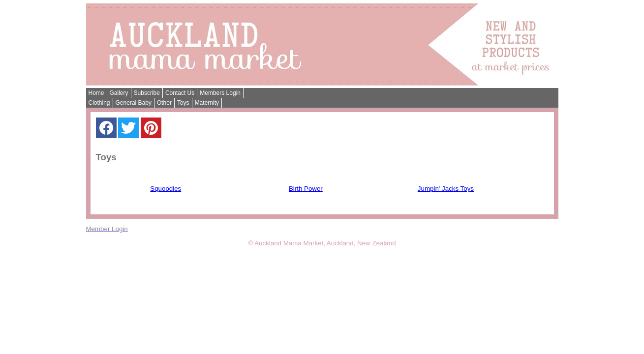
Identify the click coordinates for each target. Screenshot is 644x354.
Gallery (119, 93)
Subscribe (147, 93)
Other (164, 103)
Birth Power (306, 189)
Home (96, 93)
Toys (183, 103)
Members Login (220, 93)
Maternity (207, 103)
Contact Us (180, 93)
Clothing (99, 103)
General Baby (134, 103)
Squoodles (166, 189)
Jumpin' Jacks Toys (446, 189)
